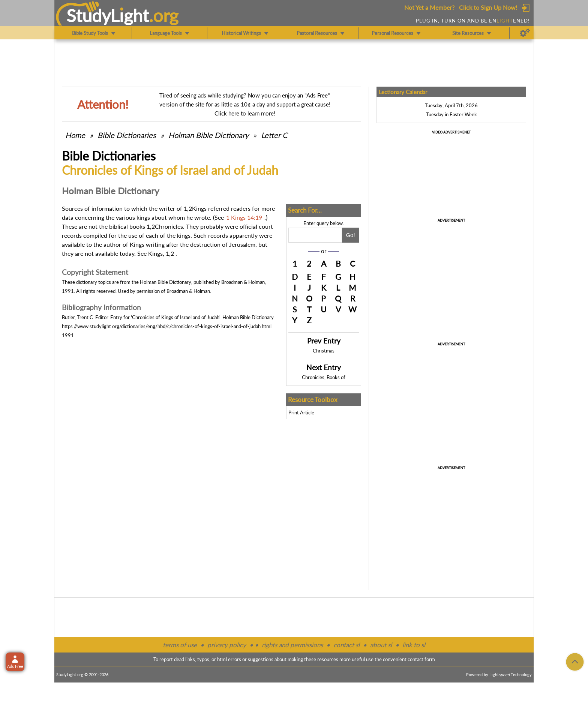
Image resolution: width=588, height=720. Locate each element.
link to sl (414, 645)
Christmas (324, 351)
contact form (421, 659)
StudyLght (108, 15)
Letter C (274, 135)
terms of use (180, 645)
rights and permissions (292, 645)
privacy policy (227, 645)
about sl (381, 645)
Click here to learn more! (245, 113)
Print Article (301, 412)
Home (75, 135)
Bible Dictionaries (127, 135)
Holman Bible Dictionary (208, 135)
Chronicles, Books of (324, 377)
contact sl (346, 645)
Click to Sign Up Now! (488, 7)
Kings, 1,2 (161, 253)
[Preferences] (525, 33)
